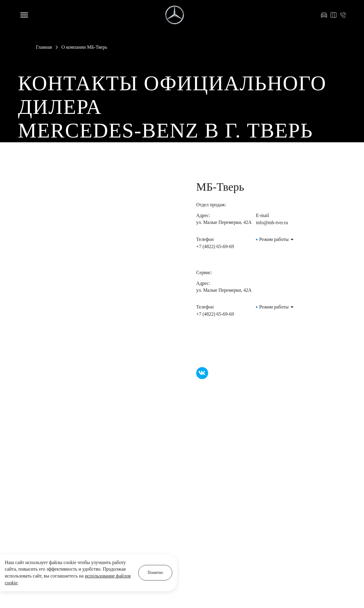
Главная (44, 47)
